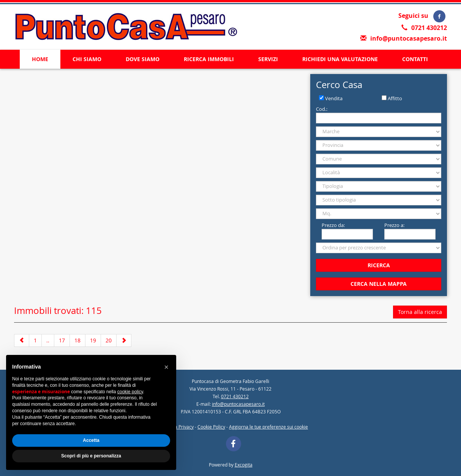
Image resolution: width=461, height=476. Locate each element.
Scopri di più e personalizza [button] (91, 456)
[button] (166, 367)
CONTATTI (415, 59)
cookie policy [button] (130, 392)
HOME (40, 59)
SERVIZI (268, 59)
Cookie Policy (211, 427)
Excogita (244, 465)
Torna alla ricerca (420, 312)
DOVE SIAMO (143, 59)
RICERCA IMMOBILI (209, 59)
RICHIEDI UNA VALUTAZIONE (340, 59)
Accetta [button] (91, 440)
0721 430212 (429, 28)
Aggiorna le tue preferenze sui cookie (268, 427)
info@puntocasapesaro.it (409, 38)
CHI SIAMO (87, 59)
